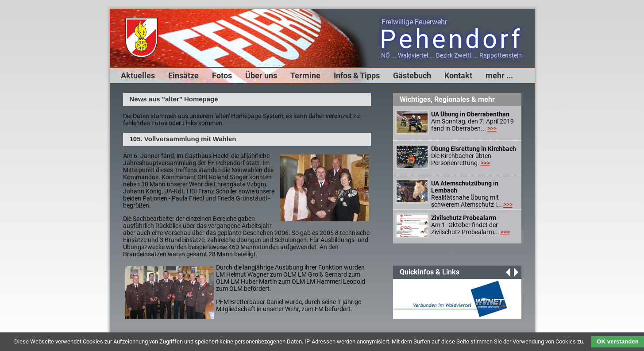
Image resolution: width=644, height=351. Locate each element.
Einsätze (183, 75)
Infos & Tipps (357, 75)
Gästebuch (412, 75)
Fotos (222, 75)
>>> (492, 128)
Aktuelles (138, 75)
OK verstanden (618, 341)
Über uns (261, 75)
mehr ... (499, 75)
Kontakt (458, 75)
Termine (305, 75)
